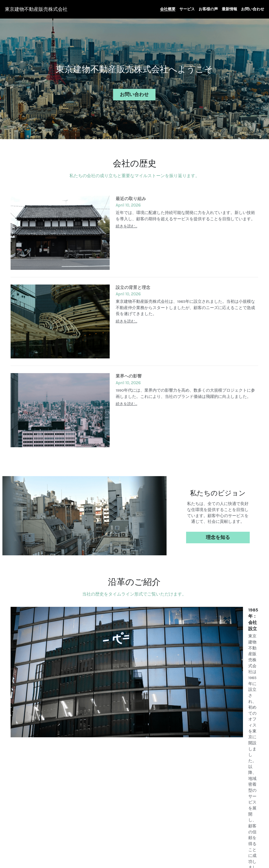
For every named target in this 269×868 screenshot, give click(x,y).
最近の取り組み (131, 196)
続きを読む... (126, 224)
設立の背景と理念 (133, 285)
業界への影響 (129, 374)
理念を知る (218, 535)
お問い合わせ (134, 94)
